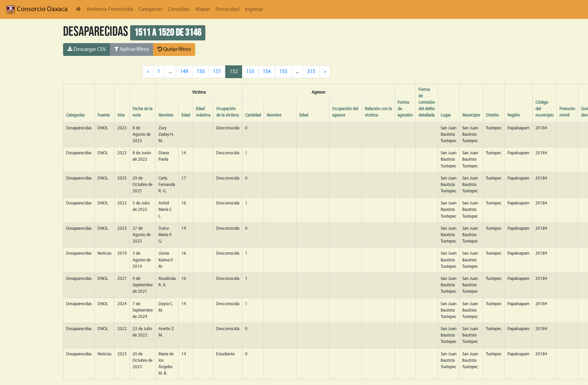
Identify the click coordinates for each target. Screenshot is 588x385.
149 (184, 72)
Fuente (104, 115)
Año (121, 115)
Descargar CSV (87, 49)
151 (217, 72)
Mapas (203, 9)
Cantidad (253, 115)
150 (201, 72)
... (297, 72)
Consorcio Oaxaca (37, 9)
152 (234, 72)
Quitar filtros (174, 49)
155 (283, 72)
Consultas (179, 9)
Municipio (471, 115)
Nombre (166, 115)
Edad (186, 115)
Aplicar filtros (132, 49)
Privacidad (227, 9)
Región (514, 115)
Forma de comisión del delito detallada (427, 103)
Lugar (446, 115)
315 (311, 72)
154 (267, 72)
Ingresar (254, 9)
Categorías (151, 9)
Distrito (492, 115)
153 (250, 72)
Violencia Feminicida (110, 9)
